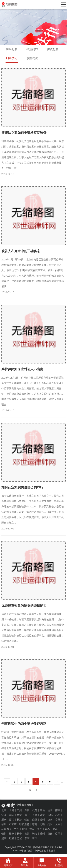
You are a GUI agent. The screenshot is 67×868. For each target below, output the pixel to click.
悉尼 (19, 838)
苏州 (58, 815)
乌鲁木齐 (6, 829)
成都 (35, 810)
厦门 (12, 820)
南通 (42, 810)
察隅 (58, 834)
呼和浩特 (24, 824)
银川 (4, 834)
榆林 (12, 834)
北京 (4, 810)
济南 (50, 820)
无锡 (42, 824)
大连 (55, 829)
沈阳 (12, 815)
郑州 (24, 829)
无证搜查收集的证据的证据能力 (24, 606)
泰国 (35, 838)
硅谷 (12, 838)
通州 (42, 834)
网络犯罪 (12, 49)
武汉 (32, 829)
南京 (58, 810)
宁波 (4, 815)
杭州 (50, 810)
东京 (27, 838)
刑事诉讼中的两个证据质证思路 (24, 724)
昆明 (50, 824)
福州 (4, 824)
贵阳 (58, 820)
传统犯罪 (53, 49)
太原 (58, 824)
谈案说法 (32, 58)
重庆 (4, 820)
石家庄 (13, 824)
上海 (12, 810)
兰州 (17, 829)
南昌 (35, 820)
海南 (34, 824)
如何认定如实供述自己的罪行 (22, 487)
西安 (19, 815)
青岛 (47, 829)
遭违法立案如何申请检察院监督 (24, 133)
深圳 (27, 810)
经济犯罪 (32, 49)
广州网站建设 (39, 851)
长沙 (19, 820)
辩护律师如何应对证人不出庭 (22, 369)
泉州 (40, 829)
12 (30, 790)
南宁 (27, 815)
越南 (4, 838)
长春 (19, 834)
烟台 (27, 820)
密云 (50, 834)
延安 (42, 815)
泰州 (27, 834)
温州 (42, 820)
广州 (19, 810)
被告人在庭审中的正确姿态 (21, 251)
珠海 (35, 834)
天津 (35, 815)
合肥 (50, 815)
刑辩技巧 (12, 58)
